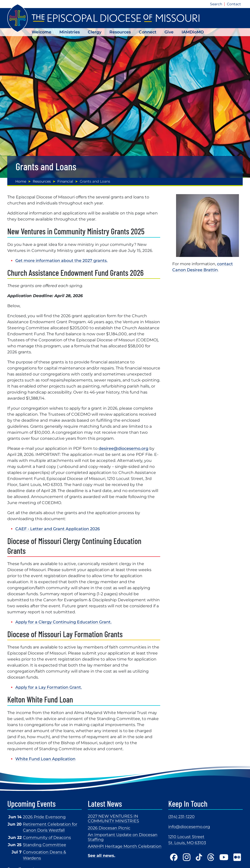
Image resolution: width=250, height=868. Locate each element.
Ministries (70, 32)
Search (216, 4)
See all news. (101, 856)
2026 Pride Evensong (44, 817)
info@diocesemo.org (189, 827)
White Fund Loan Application (45, 759)
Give (169, 32)
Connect (148, 32)
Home (21, 181)
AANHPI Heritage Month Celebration (125, 846)
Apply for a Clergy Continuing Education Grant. (64, 622)
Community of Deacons (47, 837)
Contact (234, 4)
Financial (65, 181)
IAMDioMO (193, 32)
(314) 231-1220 (181, 817)
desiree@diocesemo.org (123, 448)
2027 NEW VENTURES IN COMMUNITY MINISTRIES (113, 819)
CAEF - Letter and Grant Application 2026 (58, 529)
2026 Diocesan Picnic (109, 828)
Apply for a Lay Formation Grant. (49, 687)
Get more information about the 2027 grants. (61, 261)
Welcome (41, 32)
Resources (120, 32)
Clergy (95, 32)
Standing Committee (45, 845)
